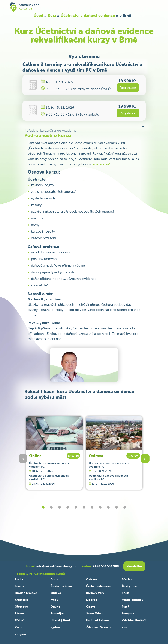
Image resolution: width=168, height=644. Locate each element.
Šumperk (128, 613)
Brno (54, 579)
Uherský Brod (60, 620)
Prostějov (58, 613)
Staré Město (95, 613)
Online (35, 456)
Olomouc (21, 607)
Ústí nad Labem (97, 620)
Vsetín (19, 627)
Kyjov (54, 600)
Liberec (91, 600)
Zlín (124, 627)
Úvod (38, 16)
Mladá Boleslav (133, 600)
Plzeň (126, 607)
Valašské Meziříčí (134, 620)
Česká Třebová (61, 586)
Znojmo (20, 634)
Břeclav (127, 579)
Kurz (52, 16)
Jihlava (56, 593)
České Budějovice (99, 586)
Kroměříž (21, 600)
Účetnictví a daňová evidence (88, 16)
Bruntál (20, 586)
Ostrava (96, 456)
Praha (19, 579)
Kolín (125, 593)
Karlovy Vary (95, 593)
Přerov (20, 613)
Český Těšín (130, 586)
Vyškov (56, 627)
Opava (91, 607)
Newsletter (134, 566)
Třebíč (19, 620)
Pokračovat (101, 164)
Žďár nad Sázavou (99, 627)
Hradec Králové (26, 593)
